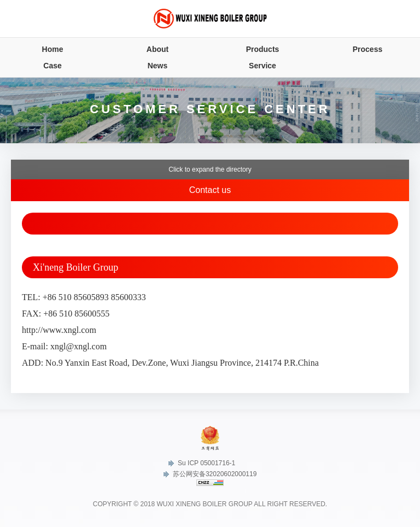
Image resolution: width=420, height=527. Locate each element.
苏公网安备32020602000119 (210, 474)
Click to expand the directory (210, 169)
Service (262, 66)
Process (367, 49)
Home (53, 49)
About (157, 49)
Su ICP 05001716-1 (202, 463)
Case (52, 66)
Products (263, 49)
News (158, 66)
